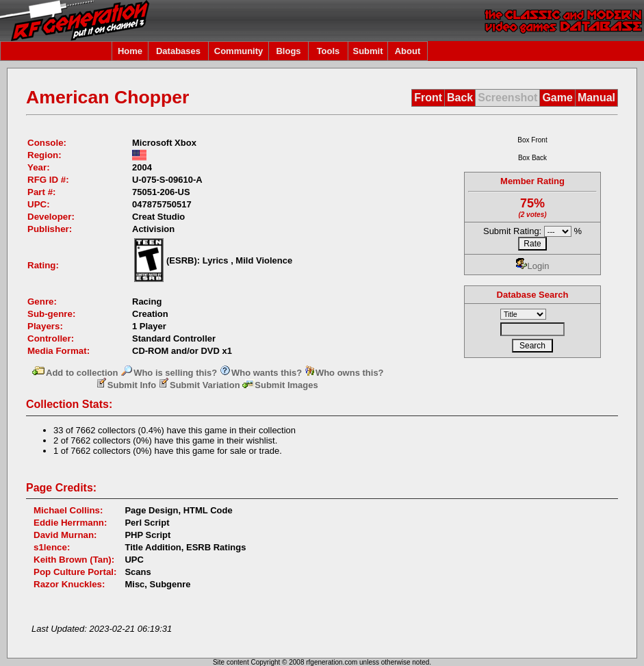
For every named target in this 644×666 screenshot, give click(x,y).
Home (130, 51)
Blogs (288, 51)
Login (533, 266)
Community (239, 51)
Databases (178, 51)
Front (428, 98)
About (408, 51)
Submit (368, 51)
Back (460, 98)
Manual (596, 98)
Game (557, 98)
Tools (329, 51)
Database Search (533, 295)
